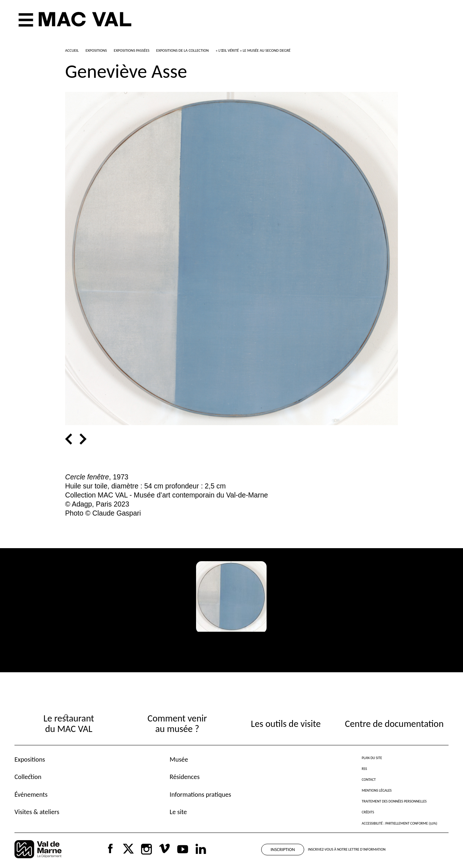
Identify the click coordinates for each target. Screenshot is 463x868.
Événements (31, 794)
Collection (28, 777)
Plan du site (372, 758)
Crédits (368, 812)
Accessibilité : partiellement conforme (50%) (400, 823)
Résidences (185, 777)
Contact (369, 780)
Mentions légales (377, 790)
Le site (178, 812)
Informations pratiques (200, 794)
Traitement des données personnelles (394, 801)
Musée (179, 759)
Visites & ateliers (37, 812)
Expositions (30, 759)
